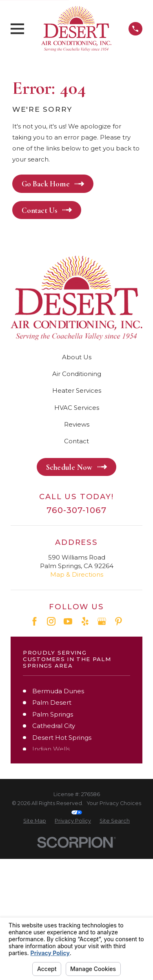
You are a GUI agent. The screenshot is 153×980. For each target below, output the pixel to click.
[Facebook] (34, 621)
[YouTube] (68, 621)
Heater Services (77, 390)
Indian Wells (51, 749)
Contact (76, 441)
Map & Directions (77, 574)
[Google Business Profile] (102, 621)
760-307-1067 (76, 510)
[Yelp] (85, 621)
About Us (77, 357)
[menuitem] (35, 821)
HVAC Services (77, 408)
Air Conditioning (77, 374)
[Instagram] (51, 621)
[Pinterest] (119, 621)
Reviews (77, 424)
